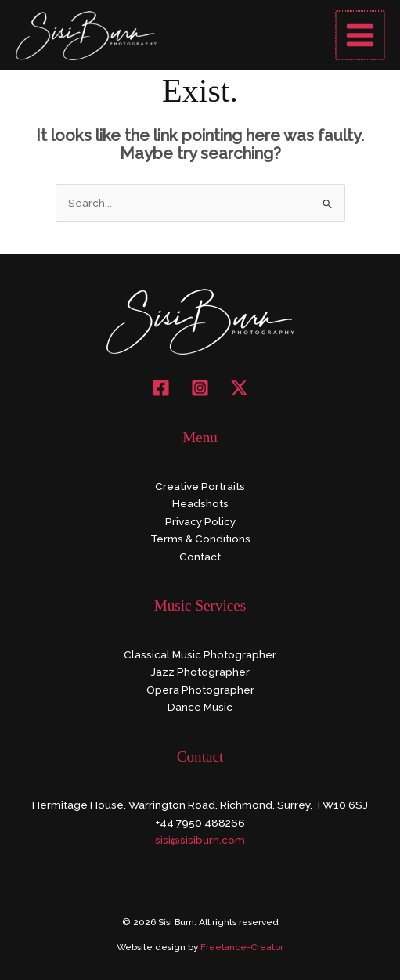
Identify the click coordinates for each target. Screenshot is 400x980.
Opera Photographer (200, 690)
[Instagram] (200, 388)
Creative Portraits (200, 486)
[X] (239, 388)
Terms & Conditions (200, 539)
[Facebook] (161, 388)
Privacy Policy (200, 521)
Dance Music (200, 707)
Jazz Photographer (200, 672)
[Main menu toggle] (361, 36)
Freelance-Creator (242, 947)
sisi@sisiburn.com (200, 840)
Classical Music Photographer (200, 654)
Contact (200, 557)
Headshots (200, 503)
